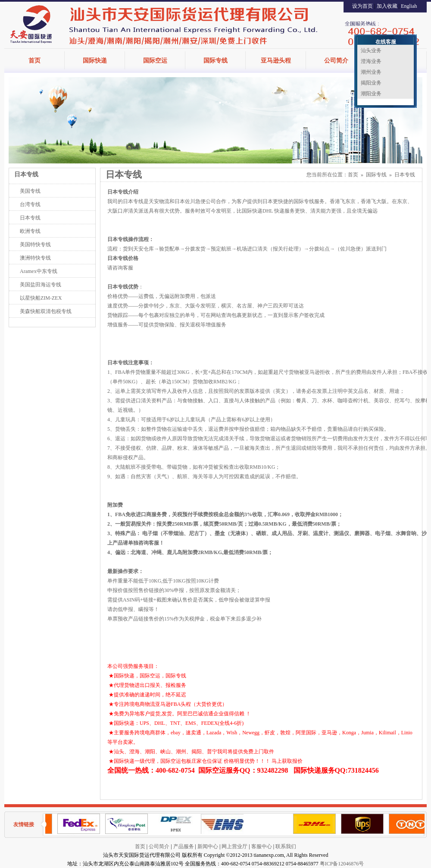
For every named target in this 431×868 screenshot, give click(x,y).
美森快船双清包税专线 (46, 311)
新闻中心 (208, 846)
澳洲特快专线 (35, 258)
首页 (34, 61)
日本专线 (30, 218)
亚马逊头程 (276, 61)
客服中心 (262, 846)
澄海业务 (371, 61)
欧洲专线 (30, 231)
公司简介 (336, 61)
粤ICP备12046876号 (342, 864)
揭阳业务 (371, 83)
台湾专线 (30, 204)
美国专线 (30, 191)
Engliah (409, 6)
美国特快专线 (35, 244)
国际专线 (215, 61)
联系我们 (286, 846)
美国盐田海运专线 (41, 285)
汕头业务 (371, 50)
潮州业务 (371, 72)
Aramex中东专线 (39, 271)
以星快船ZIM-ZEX (41, 298)
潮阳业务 (371, 94)
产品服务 (184, 846)
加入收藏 (387, 6)
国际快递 (95, 61)
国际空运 (155, 61)
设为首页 (362, 6)
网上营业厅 (234, 846)
